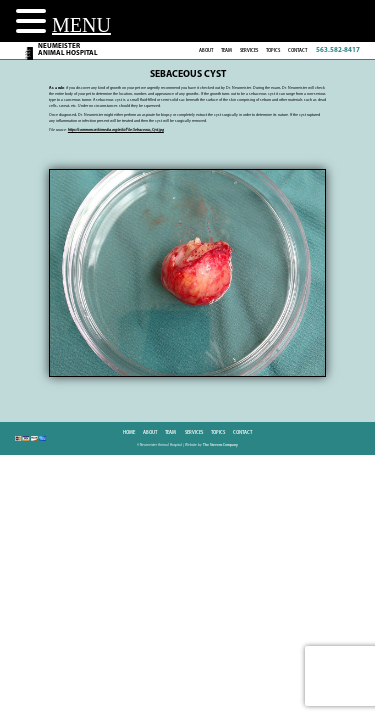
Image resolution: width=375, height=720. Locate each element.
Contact (297, 50)
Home (129, 432)
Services (249, 50)
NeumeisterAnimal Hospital (68, 50)
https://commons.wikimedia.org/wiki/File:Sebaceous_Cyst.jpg (116, 130)
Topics (273, 50)
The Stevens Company (220, 445)
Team (226, 50)
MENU (81, 25)
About (206, 50)
